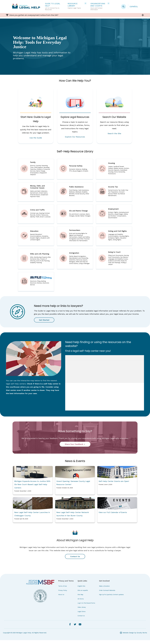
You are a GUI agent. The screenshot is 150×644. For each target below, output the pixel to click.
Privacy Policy (63, 594)
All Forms (81, 603)
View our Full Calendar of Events (113, 516)
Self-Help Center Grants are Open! (114, 485)
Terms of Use (63, 590)
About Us (61, 599)
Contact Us (75, 560)
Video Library (82, 611)
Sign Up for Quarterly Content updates (111, 599)
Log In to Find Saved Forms (86, 607)
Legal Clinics (82, 615)
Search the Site (114, 134)
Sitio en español (83, 594)
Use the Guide (36, 138)
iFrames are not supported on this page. (105, 387)
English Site (81, 590)
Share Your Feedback (75, 448)
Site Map (80, 599)
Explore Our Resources (75, 137)
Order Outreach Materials (107, 594)
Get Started (44, 324)
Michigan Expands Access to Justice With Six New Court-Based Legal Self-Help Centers (32, 488)
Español (134, 7)
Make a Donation (104, 590)
